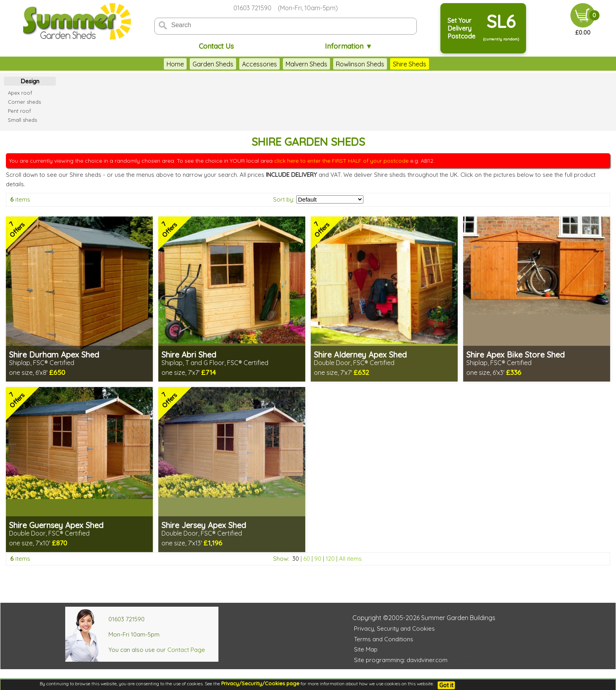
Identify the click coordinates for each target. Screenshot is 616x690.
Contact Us (216, 46)
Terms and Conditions (384, 639)
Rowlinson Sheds (360, 64)
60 (307, 559)
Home (175, 64)
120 (330, 559)
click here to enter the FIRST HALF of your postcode (341, 161)
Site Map (366, 649)
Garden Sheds (213, 64)
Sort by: (284, 199)
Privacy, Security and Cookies (394, 629)
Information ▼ (349, 46)
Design (30, 81)
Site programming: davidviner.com (401, 660)
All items (350, 559)
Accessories (259, 64)
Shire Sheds (410, 64)
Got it (446, 685)
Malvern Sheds (306, 64)
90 (318, 559)
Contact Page (186, 650)
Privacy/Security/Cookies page (260, 683)
